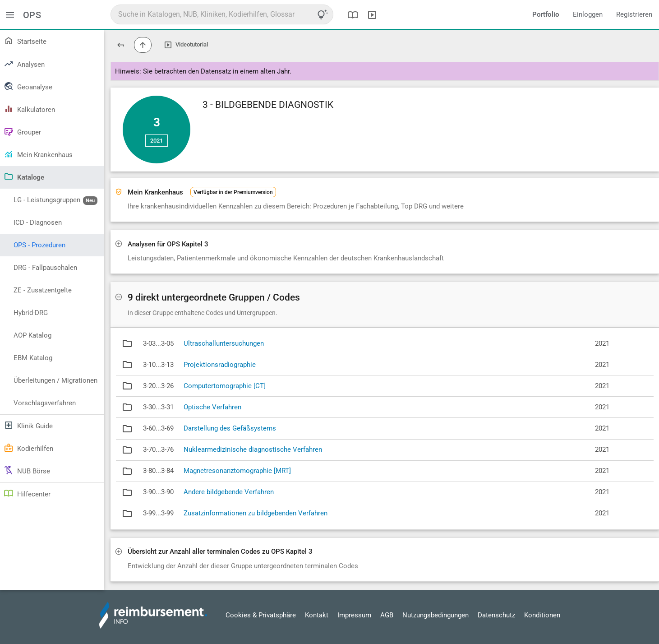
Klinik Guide (28, 425)
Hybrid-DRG (31, 313)
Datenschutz (496, 615)
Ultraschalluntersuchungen (224, 343)
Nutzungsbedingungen (435, 615)
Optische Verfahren (212, 407)
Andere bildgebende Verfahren (229, 492)
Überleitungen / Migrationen (55, 380)
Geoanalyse (28, 86)
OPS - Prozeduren (39, 245)
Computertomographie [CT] (225, 386)
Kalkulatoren (29, 109)
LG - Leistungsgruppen (55, 200)
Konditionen (542, 615)
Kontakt (317, 615)
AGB (387, 615)
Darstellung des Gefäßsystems (230, 428)
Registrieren (634, 14)
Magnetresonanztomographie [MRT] (237, 471)
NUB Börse (27, 470)
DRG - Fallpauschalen (45, 268)
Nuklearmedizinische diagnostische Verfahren (253, 449)
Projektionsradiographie (220, 365)
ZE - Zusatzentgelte (43, 290)
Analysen (24, 64)
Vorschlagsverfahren (45, 403)
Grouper (22, 131)
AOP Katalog (32, 335)
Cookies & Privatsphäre (261, 615)
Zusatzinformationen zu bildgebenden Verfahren (256, 513)
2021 (157, 141)
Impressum (354, 615)
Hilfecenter (27, 493)
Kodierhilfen (28, 448)
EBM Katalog (33, 358)
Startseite (25, 41)
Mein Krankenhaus (38, 154)
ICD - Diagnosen (38, 222)
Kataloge (24, 176)
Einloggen (588, 14)
